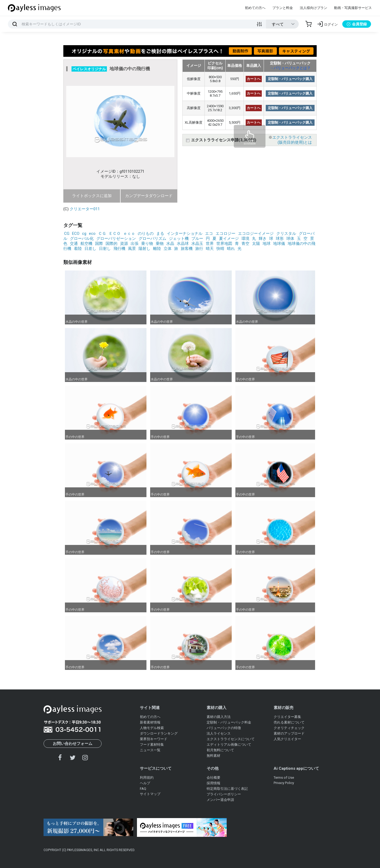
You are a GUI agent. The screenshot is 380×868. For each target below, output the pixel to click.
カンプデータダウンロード (149, 196)
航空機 (86, 244)
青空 (245, 244)
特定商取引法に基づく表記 (227, 789)
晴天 (210, 249)
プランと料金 (283, 8)
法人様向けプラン (313, 8)
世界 (210, 244)
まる (160, 234)
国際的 (111, 244)
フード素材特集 (152, 745)
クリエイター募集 (287, 717)
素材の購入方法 (219, 717)
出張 (135, 244)
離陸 (157, 249)
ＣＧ (102, 234)
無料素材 (213, 756)
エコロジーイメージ (256, 234)
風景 (132, 249)
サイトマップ (150, 794)
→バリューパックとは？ (290, 68)
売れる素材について (289, 722)
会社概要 (213, 778)
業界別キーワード (154, 739)
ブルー (197, 239)
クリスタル (286, 234)
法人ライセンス (219, 733)
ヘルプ (145, 783)
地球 (267, 244)
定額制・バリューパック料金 (229, 722)
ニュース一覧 (150, 750)
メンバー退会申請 (220, 800)
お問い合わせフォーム (73, 744)
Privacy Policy (284, 783)
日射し (105, 249)
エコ (209, 234)
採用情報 (213, 783)
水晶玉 (197, 244)
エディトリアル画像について (229, 745)
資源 (124, 244)
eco (92, 234)
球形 (280, 239)
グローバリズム (152, 239)
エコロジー (225, 234)
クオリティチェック (289, 728)
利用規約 (147, 778)
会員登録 (357, 24)
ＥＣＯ (115, 234)
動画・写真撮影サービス (353, 8)
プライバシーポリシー (224, 794)
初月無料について (220, 750)
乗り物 (147, 244)
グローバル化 (82, 239)
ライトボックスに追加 (92, 196)
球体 (290, 239)
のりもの (146, 234)
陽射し (144, 249)
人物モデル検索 (152, 728)
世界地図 (224, 244)
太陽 (256, 244)
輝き (263, 239)
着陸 (78, 249)
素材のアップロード (289, 733)
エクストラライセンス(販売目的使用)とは (292, 140)
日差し (90, 249)
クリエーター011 (85, 209)
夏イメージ (229, 239)
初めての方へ (255, 8)
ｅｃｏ (129, 234)
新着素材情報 (150, 722)
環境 (245, 239)
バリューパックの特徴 (224, 728)
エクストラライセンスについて (231, 739)
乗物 (160, 244)
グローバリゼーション (116, 239)
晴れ (231, 249)
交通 (74, 244)
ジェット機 (179, 239)
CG (67, 234)
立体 (168, 249)
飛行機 (119, 249)
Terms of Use (284, 778)
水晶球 (183, 244)
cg (84, 234)
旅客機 (187, 249)
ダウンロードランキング (159, 733)
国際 (99, 244)
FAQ (143, 789)
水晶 (170, 244)
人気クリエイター (287, 739)
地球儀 (279, 244)
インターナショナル (185, 234)
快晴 (220, 249)
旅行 (199, 249)
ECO (76, 234)
